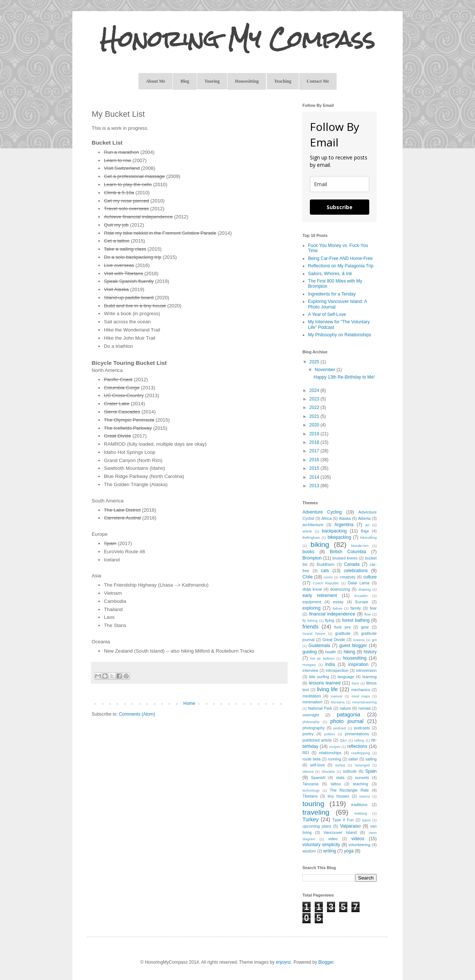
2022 (315, 407)
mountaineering (364, 702)
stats (340, 778)
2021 (315, 416)
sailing (371, 759)
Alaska (345, 518)
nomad (364, 708)
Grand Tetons (314, 633)
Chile (307, 577)
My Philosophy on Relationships (340, 335)
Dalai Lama (358, 583)
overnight (311, 715)
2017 (315, 451)
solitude (350, 771)
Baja (365, 531)
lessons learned (325, 683)
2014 (315, 477)
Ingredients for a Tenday (332, 294)
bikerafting (368, 537)
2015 (315, 468)
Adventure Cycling (322, 512)
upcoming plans (317, 826)
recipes (335, 747)
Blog (185, 81)
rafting (359, 740)
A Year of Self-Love (327, 314)
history (370, 652)
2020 (315, 425)
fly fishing (310, 621)
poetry (308, 734)
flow (368, 614)
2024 (315, 390)
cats (325, 571)
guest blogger (353, 646)
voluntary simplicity (321, 845)
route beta (312, 759)
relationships (330, 753)
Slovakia (328, 771)
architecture (313, 525)
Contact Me (318, 81)
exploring (312, 608)
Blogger (326, 962)
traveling (316, 812)
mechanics (361, 690)
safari (353, 759)
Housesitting (247, 81)
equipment (312, 602)
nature (345, 708)
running (334, 759)
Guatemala (319, 646)
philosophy (311, 722)
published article (317, 740)
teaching (361, 784)
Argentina (344, 525)
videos (358, 839)
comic (328, 577)
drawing (365, 589)
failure (337, 608)
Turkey (310, 819)
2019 (315, 434)
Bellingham (311, 537)
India (330, 664)
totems (365, 796)
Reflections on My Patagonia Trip (341, 266)
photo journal (347, 721)
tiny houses (338, 796)
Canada (352, 564)
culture (370, 577)
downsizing (340, 589)
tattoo (336, 784)
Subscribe (340, 207)
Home (189, 703)
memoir (337, 696)
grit (374, 640)
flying (329, 620)
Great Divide (334, 640)
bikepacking (339, 537)
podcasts (362, 728)
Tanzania (310, 784)
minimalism (312, 702)
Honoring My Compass (237, 39)
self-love (317, 765)
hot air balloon (322, 658)
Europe (362, 602)
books (308, 552)
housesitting (355, 658)
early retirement (320, 595)
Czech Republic (326, 583)
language (346, 677)
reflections (357, 746)
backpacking (335, 531)
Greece (359, 640)
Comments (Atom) (137, 714)
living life (327, 689)
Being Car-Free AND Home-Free (340, 258)
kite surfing (319, 677)
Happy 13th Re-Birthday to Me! (344, 377)
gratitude (343, 633)
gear (365, 627)
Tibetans (310, 796)
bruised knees (345, 558)
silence (308, 771)
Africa (327, 518)
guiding (310, 652)
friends (310, 627)
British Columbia (348, 552)
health (330, 652)
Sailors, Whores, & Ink (330, 274)
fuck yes (343, 627)
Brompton (312, 558)
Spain (371, 771)
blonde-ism (360, 546)
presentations (357, 734)
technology (311, 790)
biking (320, 545)
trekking (361, 813)
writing (330, 851)
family (356, 608)
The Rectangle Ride (349, 790)
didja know (312, 589)
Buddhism (326, 564)
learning (370, 677)
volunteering (359, 845)
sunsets (362, 778)
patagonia (349, 715)
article (307, 531)
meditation (312, 696)
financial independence (332, 614)
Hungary (309, 665)
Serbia (340, 765)
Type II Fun (343, 820)
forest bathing (356, 620)
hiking (349, 652)
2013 (315, 486)
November (326, 370)
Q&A (343, 740)
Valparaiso (350, 826)
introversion (366, 670)
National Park (320, 708)
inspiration (358, 664)
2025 (315, 362)
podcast (340, 728)
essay (338, 602)
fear (373, 608)
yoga (349, 851)
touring (313, 804)
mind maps (361, 696)
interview (310, 670)
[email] (340, 184)
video (333, 839)
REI (306, 753)
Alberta (364, 518)
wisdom (309, 851)
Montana (338, 702)
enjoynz (283, 962)
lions (356, 683)
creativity (348, 577)
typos (366, 820)
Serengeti (362, 765)
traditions (359, 805)
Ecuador (361, 596)
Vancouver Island (340, 832)
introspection (337, 670)
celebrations (356, 571)
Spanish (318, 778)
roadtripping (361, 753)
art (367, 525)
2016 (315, 460)
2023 (315, 399)
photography (314, 728)
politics (330, 734)
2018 (315, 442)
